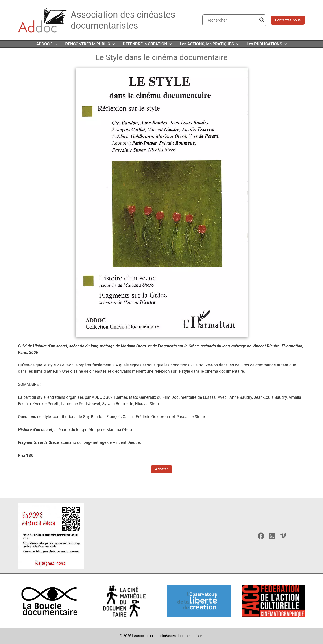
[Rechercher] (262, 20)
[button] (288, 20)
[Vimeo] (283, 536)
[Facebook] (261, 536)
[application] (55, 44)
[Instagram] (272, 536)
